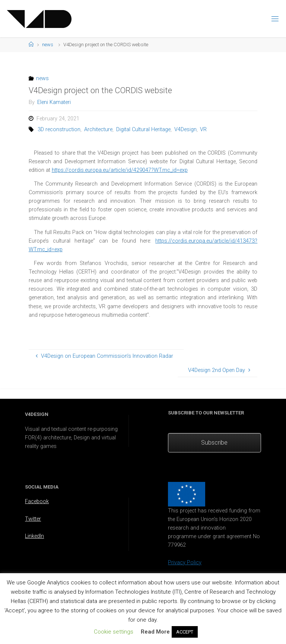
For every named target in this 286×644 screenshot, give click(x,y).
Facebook (37, 501)
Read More (155, 632)
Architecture (98, 130)
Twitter (33, 519)
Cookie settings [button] (114, 632)
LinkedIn (34, 536)
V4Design (185, 130)
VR (203, 130)
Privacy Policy (185, 563)
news (48, 45)
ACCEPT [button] (185, 632)
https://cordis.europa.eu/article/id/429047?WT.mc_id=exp (120, 170)
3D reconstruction (59, 130)
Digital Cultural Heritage (143, 130)
